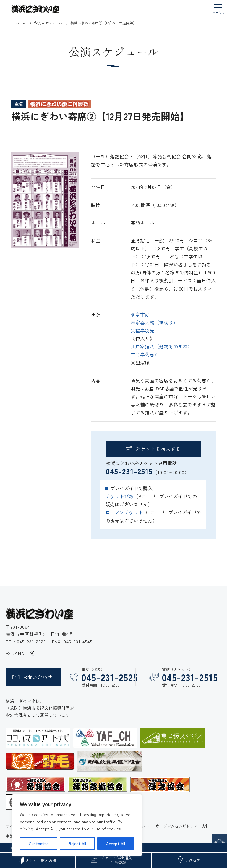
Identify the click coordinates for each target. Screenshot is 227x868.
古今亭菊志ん (145, 354)
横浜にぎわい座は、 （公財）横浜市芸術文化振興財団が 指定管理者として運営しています (40, 708)
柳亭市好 (140, 314)
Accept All (116, 843)
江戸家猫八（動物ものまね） (161, 346)
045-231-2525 (32, 641)
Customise (39, 843)
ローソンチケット (124, 512)
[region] (77, 825)
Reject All (77, 843)
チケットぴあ (119, 496)
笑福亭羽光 (142, 330)
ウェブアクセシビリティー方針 (182, 826)
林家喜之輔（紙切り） (154, 322)
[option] (45, 200)
